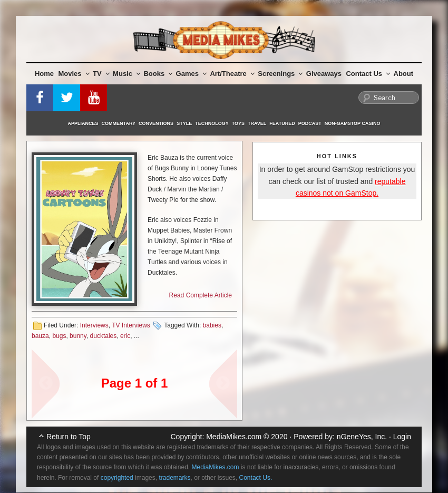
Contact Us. (256, 478)
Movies (74, 74)
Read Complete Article (201, 295)
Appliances (83, 123)
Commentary (119, 123)
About (404, 74)
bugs (59, 336)
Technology (212, 123)
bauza (40, 336)
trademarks (174, 478)
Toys (238, 123)
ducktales (104, 336)
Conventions (156, 123)
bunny (78, 336)
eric (125, 336)
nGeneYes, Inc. (362, 437)
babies (212, 325)
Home (44, 74)
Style (184, 123)
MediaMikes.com (234, 437)
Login (402, 437)
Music (126, 74)
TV (101, 74)
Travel (257, 123)
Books (158, 74)
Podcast (310, 123)
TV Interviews (131, 325)
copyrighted (117, 478)
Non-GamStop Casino (353, 123)
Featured (282, 123)
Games (191, 74)
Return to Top (69, 437)
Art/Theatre (232, 74)
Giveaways (324, 74)
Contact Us (368, 74)
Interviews (94, 325)
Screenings (280, 74)
